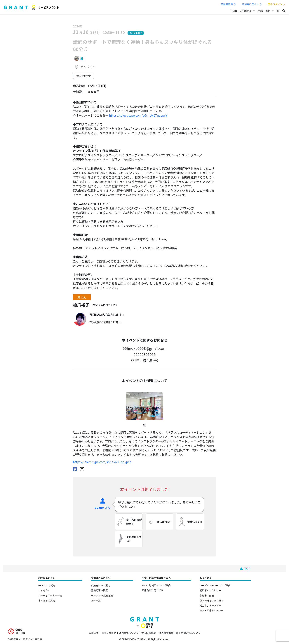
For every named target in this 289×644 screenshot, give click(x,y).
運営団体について (129, 633)
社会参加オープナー (210, 605)
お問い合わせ (109, 633)
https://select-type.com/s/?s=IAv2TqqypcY (138, 115)
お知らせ (94, 633)
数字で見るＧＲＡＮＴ (212, 600)
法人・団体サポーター (212, 610)
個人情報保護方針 (168, 633)
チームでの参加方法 (102, 595)
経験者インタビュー (210, 590)
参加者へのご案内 (101, 585)
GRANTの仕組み (47, 585)
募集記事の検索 (99, 590)
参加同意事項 (149, 633)
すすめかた (44, 590)
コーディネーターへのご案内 (215, 585)
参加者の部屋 (207, 595)
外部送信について (191, 633)
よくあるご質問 (47, 600)
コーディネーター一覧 (50, 595)
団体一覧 (96, 600)
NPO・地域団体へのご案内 (156, 585)
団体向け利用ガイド (153, 590)
